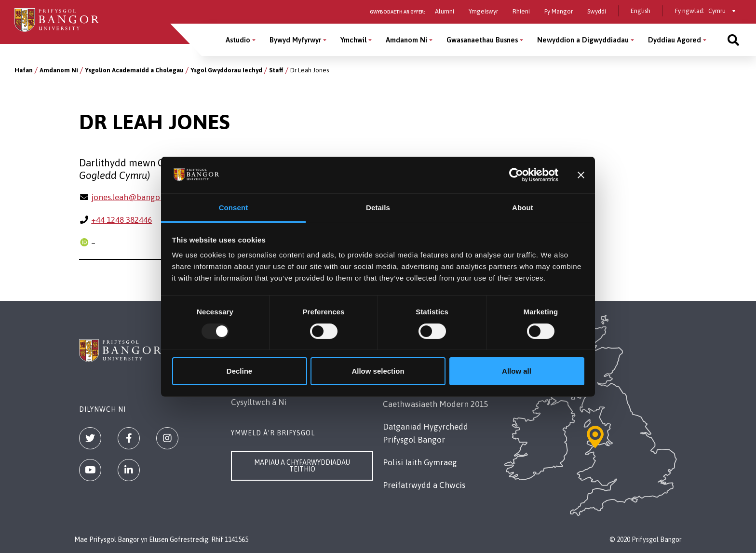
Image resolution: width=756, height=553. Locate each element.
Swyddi (597, 11)
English (641, 11)
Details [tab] (378, 208)
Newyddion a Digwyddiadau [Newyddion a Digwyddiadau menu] (583, 40)
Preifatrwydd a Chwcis (424, 485)
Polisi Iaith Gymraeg (420, 462)
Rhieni (521, 11)
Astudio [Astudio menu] (238, 40)
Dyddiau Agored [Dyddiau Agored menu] (675, 40)
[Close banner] (581, 175)
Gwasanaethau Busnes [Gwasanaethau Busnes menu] (482, 40)
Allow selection (378, 371)
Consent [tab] (234, 208)
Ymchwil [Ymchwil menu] (353, 40)
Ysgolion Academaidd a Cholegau (134, 70)
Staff (276, 70)
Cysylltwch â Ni (259, 402)
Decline (239, 371)
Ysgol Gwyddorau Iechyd (226, 70)
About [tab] (523, 208)
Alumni (445, 11)
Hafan (24, 70)
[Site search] (733, 40)
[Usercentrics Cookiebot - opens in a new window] (516, 175)
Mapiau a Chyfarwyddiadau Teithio (302, 466)
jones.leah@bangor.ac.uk (137, 197)
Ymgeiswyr (483, 11)
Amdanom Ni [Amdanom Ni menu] (406, 40)
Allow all (517, 371)
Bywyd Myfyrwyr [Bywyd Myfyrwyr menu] (295, 40)
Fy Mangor (559, 11)
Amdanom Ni (59, 70)
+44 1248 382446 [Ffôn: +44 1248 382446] (121, 220)
